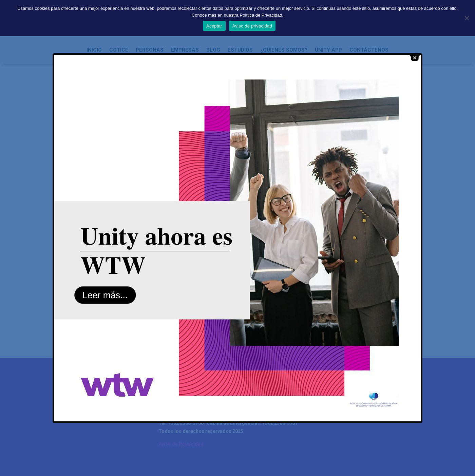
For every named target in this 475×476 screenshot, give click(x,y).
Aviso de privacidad (252, 26)
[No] (467, 18)
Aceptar (214, 26)
